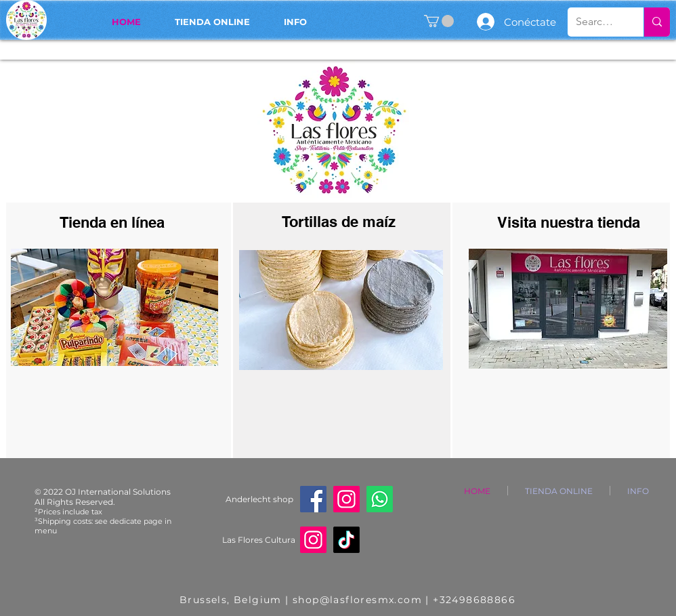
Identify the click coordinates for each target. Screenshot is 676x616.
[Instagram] (346, 499)
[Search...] (595, 22)
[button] (439, 21)
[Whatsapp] (380, 499)
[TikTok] (346, 540)
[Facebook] (313, 499)
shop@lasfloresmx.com (357, 600)
